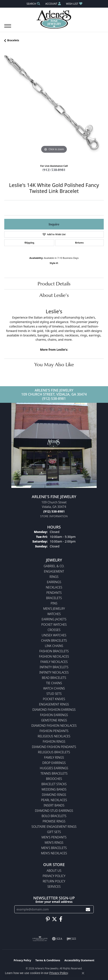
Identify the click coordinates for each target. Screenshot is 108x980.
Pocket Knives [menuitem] (54, 699)
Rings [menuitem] (54, 577)
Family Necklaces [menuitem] (54, 662)
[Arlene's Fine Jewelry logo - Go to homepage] (54, 19)
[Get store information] (54, 516)
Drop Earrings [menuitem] (54, 763)
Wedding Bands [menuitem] (54, 789)
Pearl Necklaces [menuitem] (54, 800)
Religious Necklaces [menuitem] (54, 736)
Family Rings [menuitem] (54, 757)
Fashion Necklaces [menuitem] (54, 656)
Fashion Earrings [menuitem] (54, 715)
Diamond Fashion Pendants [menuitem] (54, 747)
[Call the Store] (54, 511)
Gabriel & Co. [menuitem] (54, 566)
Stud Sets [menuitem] (54, 694)
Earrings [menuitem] (54, 582)
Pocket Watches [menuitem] (54, 625)
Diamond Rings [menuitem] (54, 795)
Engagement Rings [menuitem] (54, 704)
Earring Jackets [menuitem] (54, 619)
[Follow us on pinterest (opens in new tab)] (48, 919)
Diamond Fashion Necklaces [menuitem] (54, 726)
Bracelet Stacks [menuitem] (54, 784)
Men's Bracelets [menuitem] (54, 848)
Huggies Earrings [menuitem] (54, 768)
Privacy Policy (54, 876)
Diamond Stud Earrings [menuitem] (54, 811)
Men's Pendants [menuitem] (54, 837)
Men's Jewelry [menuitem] (54, 609)
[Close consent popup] (83, 973)
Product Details (54, 283)
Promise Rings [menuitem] (54, 821)
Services (54, 887)
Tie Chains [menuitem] (54, 683)
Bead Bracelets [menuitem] (54, 678)
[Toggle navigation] (8, 28)
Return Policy (54, 881)
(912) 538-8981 (54, 170)
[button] (33, 4)
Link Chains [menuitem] (54, 646)
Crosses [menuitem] (54, 630)
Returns (79, 243)
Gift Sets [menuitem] (54, 832)
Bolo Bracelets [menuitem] (54, 816)
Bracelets (13, 40)
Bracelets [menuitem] (54, 598)
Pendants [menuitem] (54, 593)
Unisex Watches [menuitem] (54, 635)
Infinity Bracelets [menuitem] (54, 667)
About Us (54, 871)
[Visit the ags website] (40, 939)
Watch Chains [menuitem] (54, 688)
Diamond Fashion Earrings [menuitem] (54, 710)
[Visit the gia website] (57, 939)
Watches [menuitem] (54, 614)
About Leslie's (54, 295)
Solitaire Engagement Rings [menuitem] (54, 827)
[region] (54, 105)
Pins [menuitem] (54, 603)
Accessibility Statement (79, 960)
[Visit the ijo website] (71, 939)
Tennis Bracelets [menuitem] (54, 773)
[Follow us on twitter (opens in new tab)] (54, 919)
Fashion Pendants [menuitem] (54, 731)
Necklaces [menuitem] (54, 587)
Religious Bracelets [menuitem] (54, 752)
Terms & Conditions (48, 960)
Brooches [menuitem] (54, 779)
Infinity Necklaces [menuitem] (54, 672)
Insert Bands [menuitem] (54, 805)
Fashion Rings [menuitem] (54, 741)
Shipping (29, 243)
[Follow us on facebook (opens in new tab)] (61, 919)
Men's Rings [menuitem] (54, 843)
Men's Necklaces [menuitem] (54, 853)
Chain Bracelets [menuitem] (54, 640)
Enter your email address (54, 902)
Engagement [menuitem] (54, 571)
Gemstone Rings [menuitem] (54, 720)
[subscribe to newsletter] (88, 909)
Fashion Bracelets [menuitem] (54, 651)
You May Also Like (54, 364)
